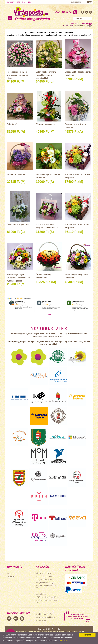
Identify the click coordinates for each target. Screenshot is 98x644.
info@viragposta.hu (44, 579)
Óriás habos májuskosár (18, 225)
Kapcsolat (11, 2)
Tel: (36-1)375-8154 (43, 573)
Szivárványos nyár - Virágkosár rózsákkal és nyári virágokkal (18, 278)
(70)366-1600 (46, 576)
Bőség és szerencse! (46, 124)
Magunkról (27, 2)
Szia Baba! (12, 124)
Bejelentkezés (76, 2)
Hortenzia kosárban (16, 174)
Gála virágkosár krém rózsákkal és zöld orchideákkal (46, 75)
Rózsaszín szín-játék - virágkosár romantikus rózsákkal (18, 75)
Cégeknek (11, 576)
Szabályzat (63, 641)
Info (18, 2)
